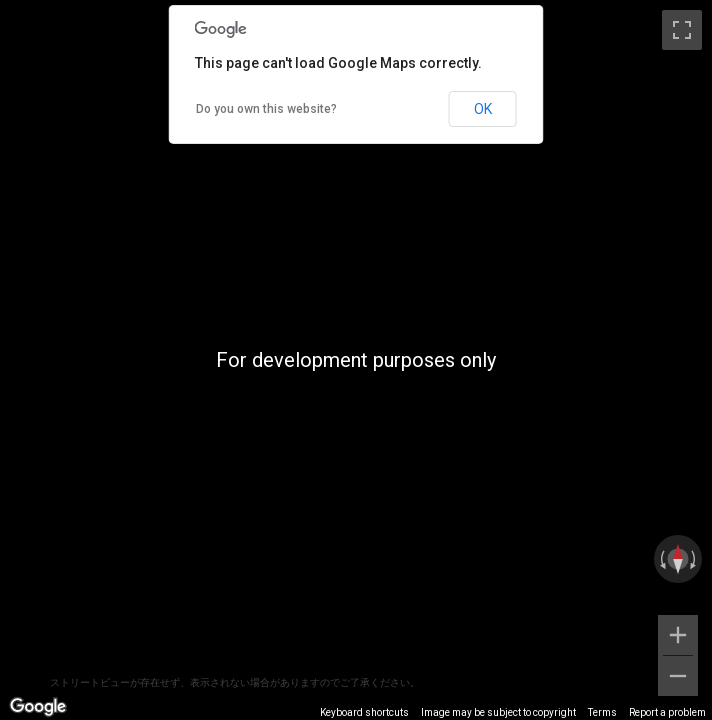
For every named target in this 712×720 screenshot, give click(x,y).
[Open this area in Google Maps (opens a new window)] (38, 707)
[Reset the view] (678, 559)
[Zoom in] (678, 635)
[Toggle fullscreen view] (682, 30)
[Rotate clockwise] (695, 559)
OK (483, 109)
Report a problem (667, 712)
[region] (356, 360)
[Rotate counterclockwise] (661, 559)
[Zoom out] (678, 676)
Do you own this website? (266, 109)
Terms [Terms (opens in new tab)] (602, 712)
